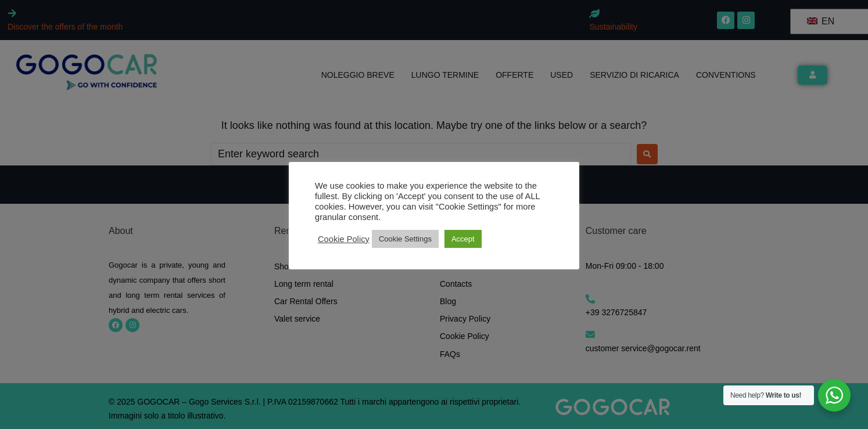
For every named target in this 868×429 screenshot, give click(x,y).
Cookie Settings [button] (405, 239)
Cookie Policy (344, 239)
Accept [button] (463, 239)
